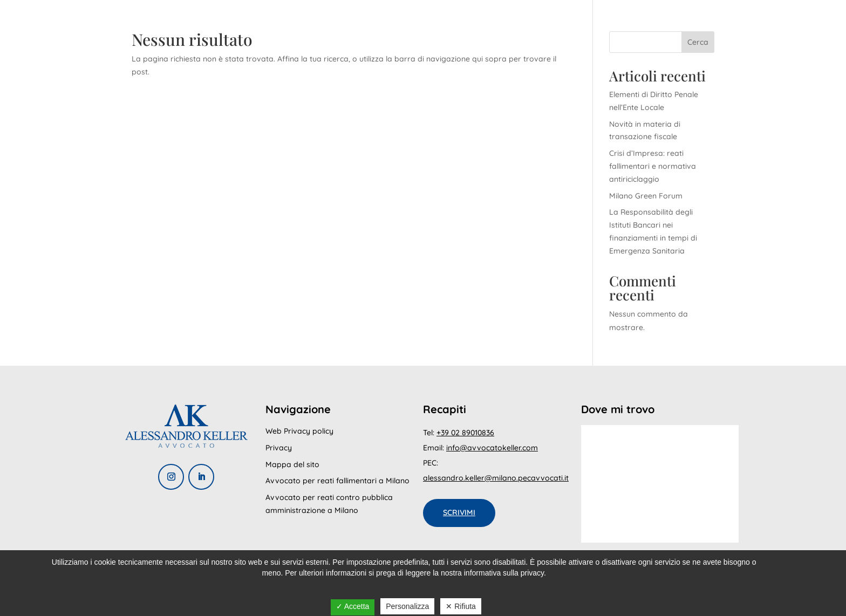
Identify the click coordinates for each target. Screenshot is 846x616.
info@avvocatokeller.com (492, 448)
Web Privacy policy (299, 431)
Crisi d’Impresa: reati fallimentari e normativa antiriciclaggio (653, 166)
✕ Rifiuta (461, 606)
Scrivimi (459, 512)
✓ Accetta (353, 606)
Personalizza (407, 606)
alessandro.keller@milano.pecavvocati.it (496, 478)
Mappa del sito (292, 464)
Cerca (698, 42)
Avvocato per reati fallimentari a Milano (337, 481)
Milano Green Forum (646, 196)
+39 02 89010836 (465, 433)
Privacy (279, 448)
